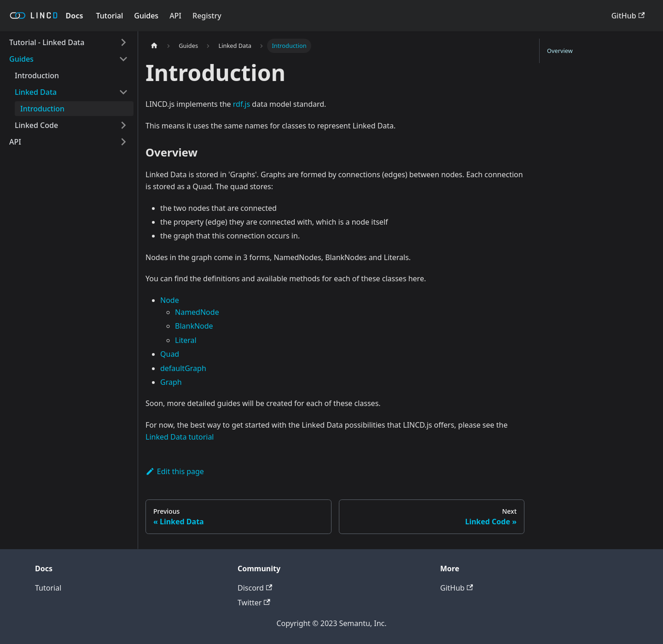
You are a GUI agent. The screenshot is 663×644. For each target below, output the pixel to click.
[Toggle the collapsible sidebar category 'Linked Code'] (123, 125)
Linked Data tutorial (180, 437)
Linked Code (36, 125)
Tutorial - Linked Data (47, 42)
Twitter (254, 603)
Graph (171, 382)
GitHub (628, 16)
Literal (186, 340)
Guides (146, 16)
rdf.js (241, 104)
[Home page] (154, 46)
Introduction (37, 75)
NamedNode (197, 312)
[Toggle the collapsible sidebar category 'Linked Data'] (123, 92)
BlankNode (194, 326)
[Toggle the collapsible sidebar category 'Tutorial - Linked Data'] (123, 42)
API (175, 16)
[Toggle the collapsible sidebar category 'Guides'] (123, 59)
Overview (560, 51)
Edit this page (175, 471)
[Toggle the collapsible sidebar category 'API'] (123, 142)
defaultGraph (183, 368)
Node (170, 300)
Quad (170, 354)
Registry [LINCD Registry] (207, 16)
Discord (255, 588)
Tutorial (110, 16)
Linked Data (36, 92)
